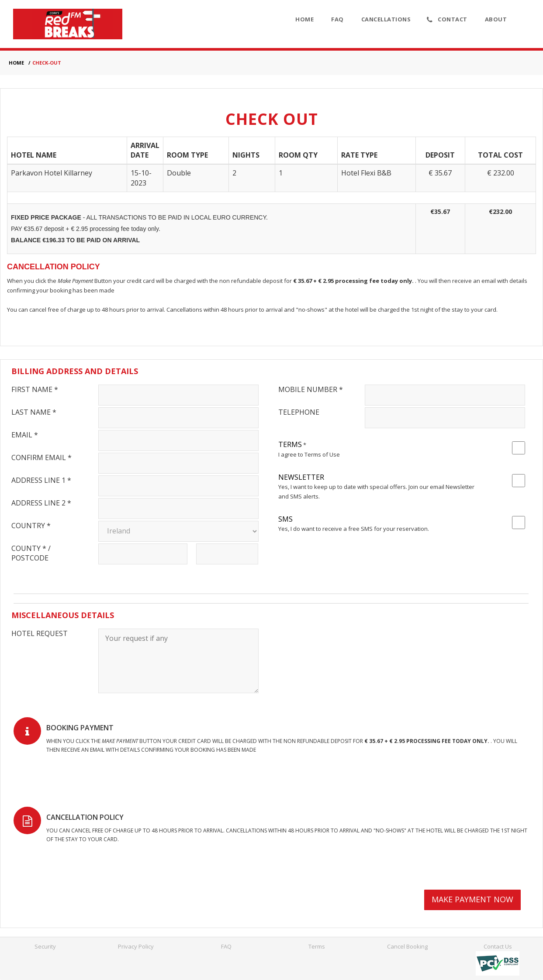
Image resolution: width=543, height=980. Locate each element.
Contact (447, 19)
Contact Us (498, 946)
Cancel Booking (407, 946)
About (496, 19)
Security (45, 946)
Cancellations (386, 19)
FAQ (337, 19)
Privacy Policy (136, 946)
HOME (16, 63)
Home (304, 19)
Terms (317, 946)
